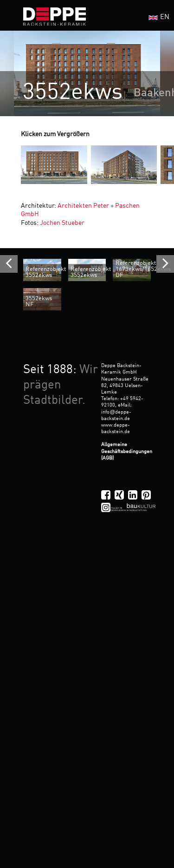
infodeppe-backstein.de (116, 415)
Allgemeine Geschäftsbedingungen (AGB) (127, 451)
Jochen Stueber (62, 223)
